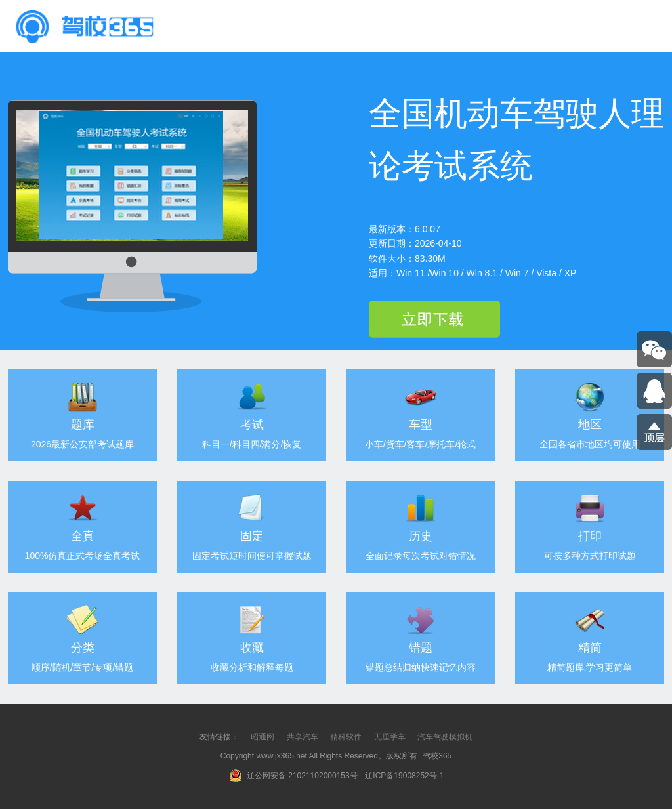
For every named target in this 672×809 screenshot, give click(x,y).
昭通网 (262, 737)
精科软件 (346, 737)
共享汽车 (303, 737)
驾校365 (437, 756)
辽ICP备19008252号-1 (405, 776)
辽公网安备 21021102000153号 (293, 776)
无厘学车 (390, 737)
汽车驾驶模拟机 (445, 737)
